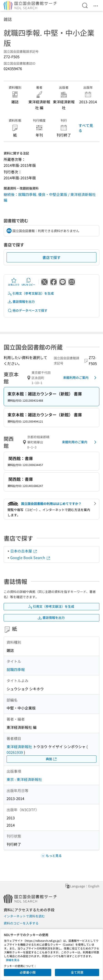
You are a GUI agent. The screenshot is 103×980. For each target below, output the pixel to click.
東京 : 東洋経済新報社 (24, 779)
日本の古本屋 (24, 551)
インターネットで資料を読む (24, 916)
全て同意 (77, 972)
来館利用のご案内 (81, 378)
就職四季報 (16, 669)
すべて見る (86, 128)
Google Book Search (30, 557)
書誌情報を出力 (21, 302)
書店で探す (51, 257)
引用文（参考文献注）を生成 (31, 293)
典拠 (51, 759)
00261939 (15, 752)
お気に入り (14, 282)
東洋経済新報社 (19, 747)
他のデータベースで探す (27, 310)
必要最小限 (28, 972)
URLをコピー (28, 282)
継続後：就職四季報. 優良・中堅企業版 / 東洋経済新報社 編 (50, 197)
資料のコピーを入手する (21, 923)
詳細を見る (13, 960)
